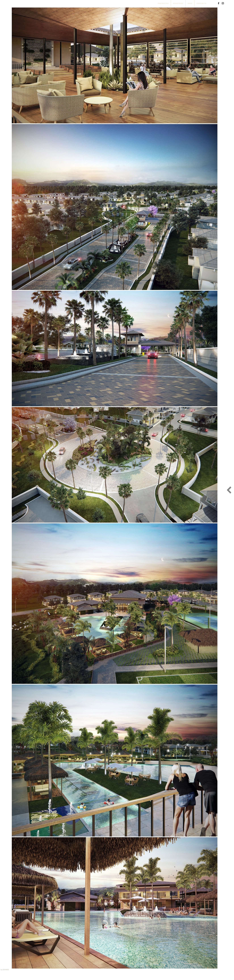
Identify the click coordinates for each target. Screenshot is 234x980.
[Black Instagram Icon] (223, 3)
